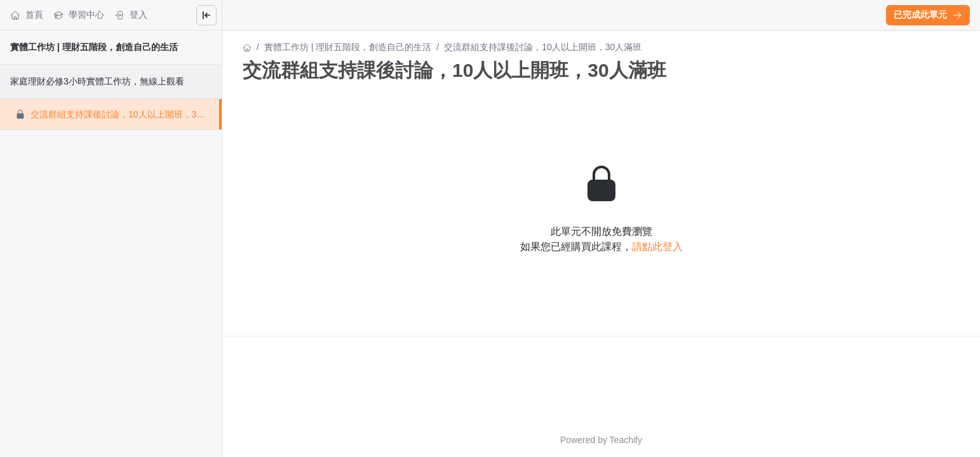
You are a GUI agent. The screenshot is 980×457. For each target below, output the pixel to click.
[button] (928, 15)
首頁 (27, 15)
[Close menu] (206, 15)
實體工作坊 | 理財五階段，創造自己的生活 (94, 47)
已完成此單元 (928, 15)
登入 (131, 15)
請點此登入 (657, 247)
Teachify (626, 440)
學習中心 (79, 15)
